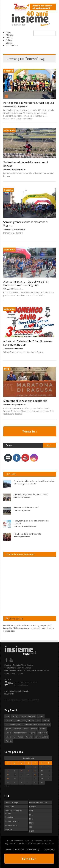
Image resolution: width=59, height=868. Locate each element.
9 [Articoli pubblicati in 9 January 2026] (35, 771)
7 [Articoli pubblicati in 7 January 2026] (21, 771)
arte (7, 716)
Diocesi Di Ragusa (12, 803)
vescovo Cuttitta (41, 737)
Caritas (15, 716)
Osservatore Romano (38, 803)
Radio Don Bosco (12, 821)
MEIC (31, 823)
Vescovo (29, 737)
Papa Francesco (20, 733)
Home (9, 32)
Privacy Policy (33, 849)
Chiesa (41, 716)
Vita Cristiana (12, 46)
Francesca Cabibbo (30, 484)
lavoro (26, 729)
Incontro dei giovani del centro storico (31, 494)
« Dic (7, 786)
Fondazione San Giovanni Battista (36, 725)
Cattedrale (9, 807)
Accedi (9, 849)
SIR (31, 827)
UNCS (32, 831)
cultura (46, 720)
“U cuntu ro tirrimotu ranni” (26, 507)
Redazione (27, 497)
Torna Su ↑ (30, 431)
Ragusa (32, 733)
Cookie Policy (49, 849)
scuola (8, 737)
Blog (7, 369)
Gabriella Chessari (30, 526)
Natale (8, 733)
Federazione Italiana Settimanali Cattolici (22, 700)
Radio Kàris (10, 817)
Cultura (9, 38)
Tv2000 (20, 737)
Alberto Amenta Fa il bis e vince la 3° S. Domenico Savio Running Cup (26, 283)
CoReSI (51, 843)
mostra (34, 729)
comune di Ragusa (22, 720)
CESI (31, 811)
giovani (9, 729)
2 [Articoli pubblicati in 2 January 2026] (35, 767)
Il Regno (33, 807)
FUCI (31, 819)
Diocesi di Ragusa (13, 725)
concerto (36, 720)
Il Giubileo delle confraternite (27, 534)
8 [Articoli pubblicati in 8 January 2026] (28, 771)
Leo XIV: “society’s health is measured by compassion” (27, 626)
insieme (17, 729)
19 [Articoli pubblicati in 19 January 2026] (8, 779)
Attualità (10, 35)
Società (9, 43)
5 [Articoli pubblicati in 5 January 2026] (8, 771)
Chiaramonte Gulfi (28, 716)
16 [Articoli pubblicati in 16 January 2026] (35, 775)
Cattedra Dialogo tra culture (13, 812)
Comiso (9, 720)
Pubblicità (20, 849)
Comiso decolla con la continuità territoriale (34, 481)
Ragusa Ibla (42, 733)
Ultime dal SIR (16, 619)
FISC (31, 815)
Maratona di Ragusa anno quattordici (25, 401)
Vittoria (9, 741)
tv (14, 737)
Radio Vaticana (11, 825)
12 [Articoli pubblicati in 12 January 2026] (8, 775)
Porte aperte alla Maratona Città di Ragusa (29, 103)
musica (43, 729)
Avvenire (9, 829)
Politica (9, 40)
